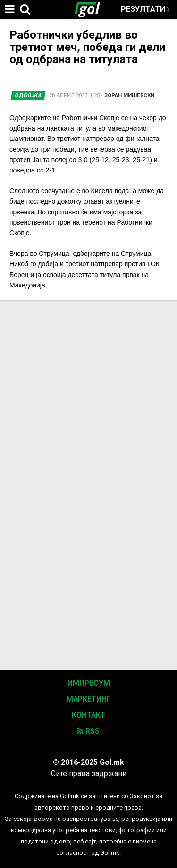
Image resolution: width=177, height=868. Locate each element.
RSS (88, 731)
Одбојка (28, 95)
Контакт (88, 715)
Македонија (27, 285)
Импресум (89, 683)
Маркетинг (89, 699)
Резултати (145, 9)
